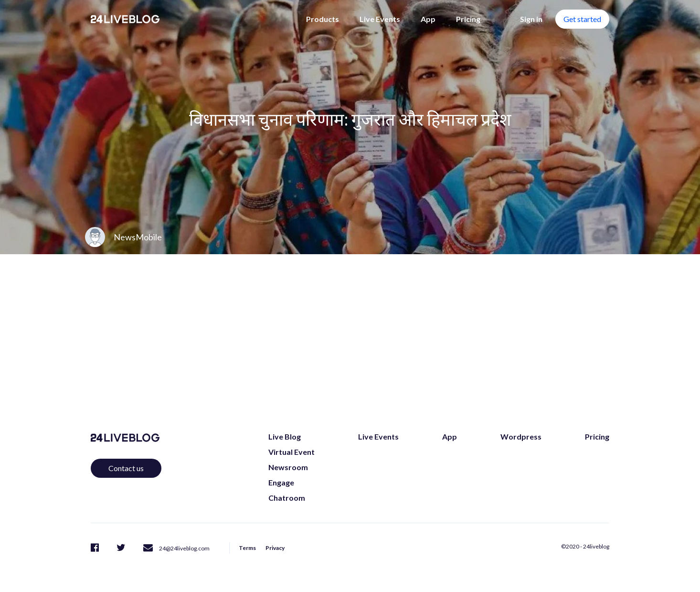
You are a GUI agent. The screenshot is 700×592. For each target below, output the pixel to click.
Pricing (468, 19)
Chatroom (287, 498)
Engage (281, 482)
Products (323, 19)
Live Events (380, 19)
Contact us (126, 468)
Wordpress (521, 436)
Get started (582, 19)
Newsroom (288, 467)
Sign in (531, 19)
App (428, 19)
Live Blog (285, 436)
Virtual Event (292, 452)
